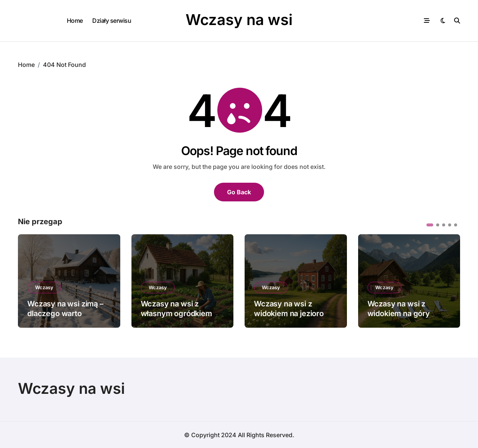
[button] (430, 225)
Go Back (239, 192)
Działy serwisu (112, 21)
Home (75, 21)
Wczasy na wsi (239, 20)
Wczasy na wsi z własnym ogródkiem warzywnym (176, 313)
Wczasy (44, 287)
